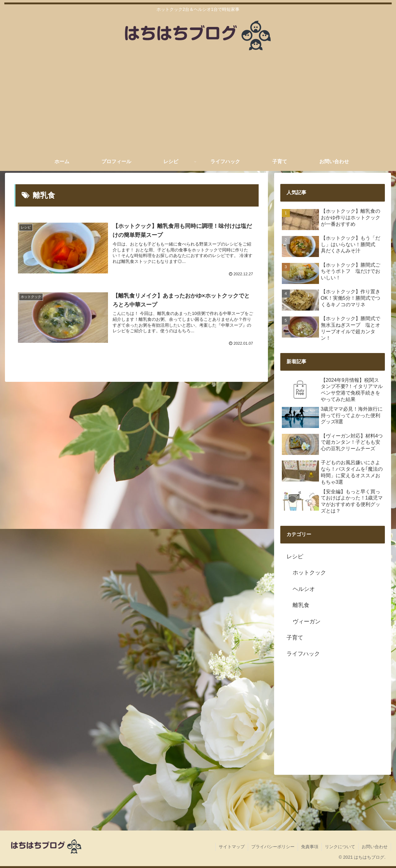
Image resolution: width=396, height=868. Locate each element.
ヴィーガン (307, 622)
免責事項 (310, 847)
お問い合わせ (375, 847)
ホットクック (309, 573)
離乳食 (301, 605)
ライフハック (303, 654)
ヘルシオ (304, 589)
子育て (295, 638)
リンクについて (340, 847)
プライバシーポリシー (273, 847)
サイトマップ (232, 847)
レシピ (295, 556)
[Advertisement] (198, 106)
